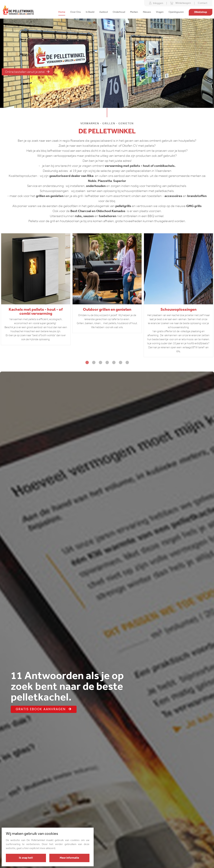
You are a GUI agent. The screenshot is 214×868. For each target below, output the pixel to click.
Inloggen (156, 3)
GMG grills (194, 206)
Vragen (160, 12)
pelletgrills (124, 206)
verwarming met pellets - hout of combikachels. (140, 166)
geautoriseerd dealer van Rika (71, 176)
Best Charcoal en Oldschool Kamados (98, 211)
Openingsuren (176, 12)
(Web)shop (201, 12)
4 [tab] (107, 362)
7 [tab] (127, 362)
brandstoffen (197, 196)
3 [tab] (100, 362)
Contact (203, 3)
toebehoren (108, 216)
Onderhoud (119, 12)
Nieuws (147, 12)
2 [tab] (94, 362)
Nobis (92, 181)
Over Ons (75, 12)
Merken (134, 12)
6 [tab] (120, 362)
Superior (120, 181)
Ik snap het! (26, 858)
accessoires (173, 196)
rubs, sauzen (84, 216)
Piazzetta (105, 181)
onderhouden (96, 186)
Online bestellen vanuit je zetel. (27, 72)
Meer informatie (69, 858)
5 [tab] (114, 362)
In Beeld (90, 12)
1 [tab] (87, 362)
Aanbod (103, 12)
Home (62, 12)
